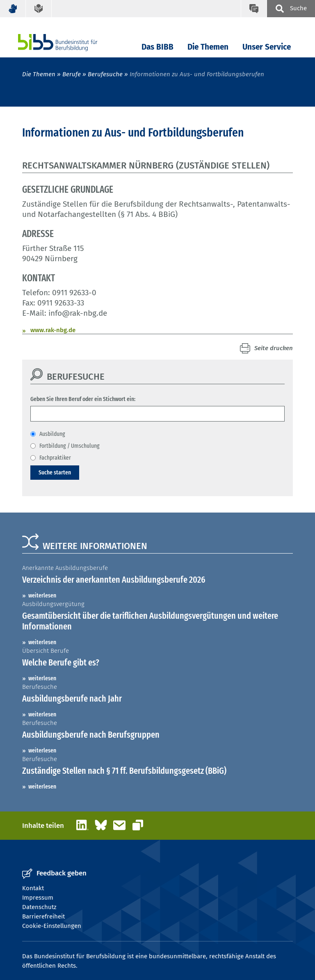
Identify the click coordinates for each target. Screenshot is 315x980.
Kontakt (33, 888)
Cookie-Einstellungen (52, 926)
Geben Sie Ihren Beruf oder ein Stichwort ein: (83, 399)
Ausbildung (52, 434)
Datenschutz (39, 907)
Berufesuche (105, 74)
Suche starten (55, 472)
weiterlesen (42, 595)
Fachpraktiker (55, 458)
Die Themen (208, 47)
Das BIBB (157, 47)
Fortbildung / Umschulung (70, 446)
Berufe (72, 74)
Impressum (38, 898)
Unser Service (267, 47)
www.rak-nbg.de (53, 330)
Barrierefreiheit (43, 916)
